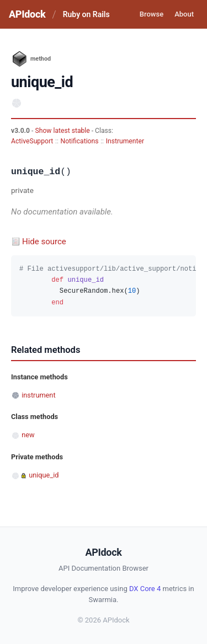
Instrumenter (125, 141)
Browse (152, 14)
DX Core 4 (145, 589)
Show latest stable (63, 131)
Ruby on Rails (86, 14)
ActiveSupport (32, 141)
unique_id (44, 475)
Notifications (79, 141)
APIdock (27, 14)
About (184, 14)
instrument (38, 395)
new (28, 435)
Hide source (44, 241)
